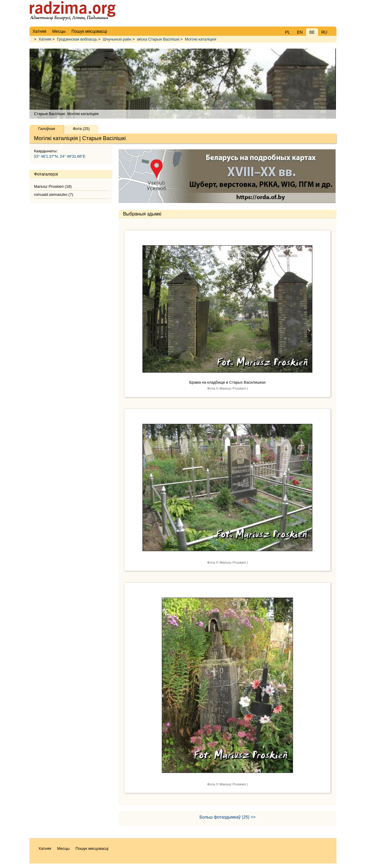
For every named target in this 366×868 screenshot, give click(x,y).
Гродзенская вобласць (77, 39)
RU (324, 32)
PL (287, 32)
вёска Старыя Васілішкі (158, 39)
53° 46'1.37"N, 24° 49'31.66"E (60, 156)
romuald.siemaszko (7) (54, 194)
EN (300, 32)
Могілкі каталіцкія (200, 39)
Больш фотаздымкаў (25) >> (227, 817)
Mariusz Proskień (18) (53, 186)
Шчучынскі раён (117, 39)
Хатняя (45, 39)
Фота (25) (81, 129)
